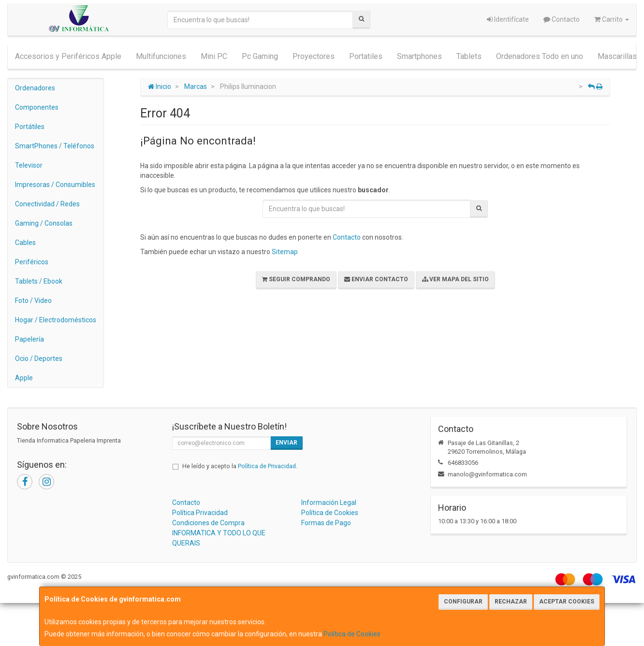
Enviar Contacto (376, 279)
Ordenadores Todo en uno (540, 56)
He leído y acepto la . (240, 466)
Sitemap (285, 252)
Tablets (469, 56)
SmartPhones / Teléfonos (55, 146)
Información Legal (329, 502)
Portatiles (366, 56)
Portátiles (30, 127)
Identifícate (508, 19)
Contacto (562, 19)
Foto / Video (33, 301)
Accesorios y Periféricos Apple (68, 56)
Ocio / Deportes (39, 359)
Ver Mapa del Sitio (455, 279)
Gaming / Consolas (44, 223)
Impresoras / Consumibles (55, 185)
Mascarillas (617, 56)
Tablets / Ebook (39, 281)
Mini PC (214, 56)
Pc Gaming (260, 56)
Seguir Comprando (296, 279)
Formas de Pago (326, 523)
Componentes (37, 107)
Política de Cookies (352, 634)
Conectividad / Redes (47, 204)
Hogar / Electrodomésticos (56, 320)
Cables (25, 243)
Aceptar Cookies (567, 602)
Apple (24, 378)
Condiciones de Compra (208, 523)
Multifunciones (161, 56)
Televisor (29, 165)
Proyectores (314, 56)
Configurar (463, 602)
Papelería (29, 339)
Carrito (612, 19)
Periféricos (32, 262)
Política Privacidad (200, 513)
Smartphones (419, 56)
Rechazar (511, 602)
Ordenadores (35, 88)
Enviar (286, 443)
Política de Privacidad (267, 466)
